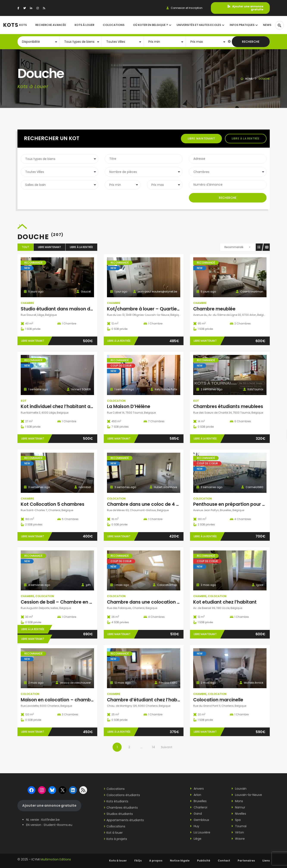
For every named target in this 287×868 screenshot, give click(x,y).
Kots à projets (117, 839)
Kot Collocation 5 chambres (53, 504)
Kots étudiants (117, 801)
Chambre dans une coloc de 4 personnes (153, 504)
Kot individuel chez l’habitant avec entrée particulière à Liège (90, 406)
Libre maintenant (201, 138)
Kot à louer (115, 833)
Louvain (239, 789)
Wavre (238, 839)
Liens (266, 861)
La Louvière (200, 832)
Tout (25, 247)
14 (153, 747)
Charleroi (199, 807)
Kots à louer (118, 861)
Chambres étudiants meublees (228, 406)
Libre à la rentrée (246, 138)
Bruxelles (198, 801)
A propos (156, 861)
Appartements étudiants (125, 820)
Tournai (239, 826)
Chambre (27, 303)
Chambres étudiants (122, 808)
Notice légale (180, 861)
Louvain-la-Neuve (247, 795)
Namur (238, 807)
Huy (195, 826)
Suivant (167, 747)
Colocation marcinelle (218, 700)
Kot (24, 401)
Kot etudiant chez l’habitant (225, 602)
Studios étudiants (120, 814)
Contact (224, 861)
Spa (236, 820)
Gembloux (200, 820)
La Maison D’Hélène (129, 406)
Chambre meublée (214, 309)
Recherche (251, 42)
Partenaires (246, 861)
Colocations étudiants (123, 795)
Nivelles (239, 814)
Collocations (116, 826)
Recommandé (234, 247)
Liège (196, 839)
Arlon (196, 795)
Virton (238, 832)
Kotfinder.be (51, 820)
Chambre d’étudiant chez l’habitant (147, 700)
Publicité (204, 861)
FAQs (138, 861)
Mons (237, 801)
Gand (196, 814)
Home (249, 79)
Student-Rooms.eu (58, 825)
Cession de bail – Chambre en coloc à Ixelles (71, 602)
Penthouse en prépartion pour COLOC (236, 504)
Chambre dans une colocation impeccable (155, 602)
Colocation (116, 401)
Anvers (197, 789)
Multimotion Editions (56, 859)
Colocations (116, 789)
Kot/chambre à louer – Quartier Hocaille (152, 309)
